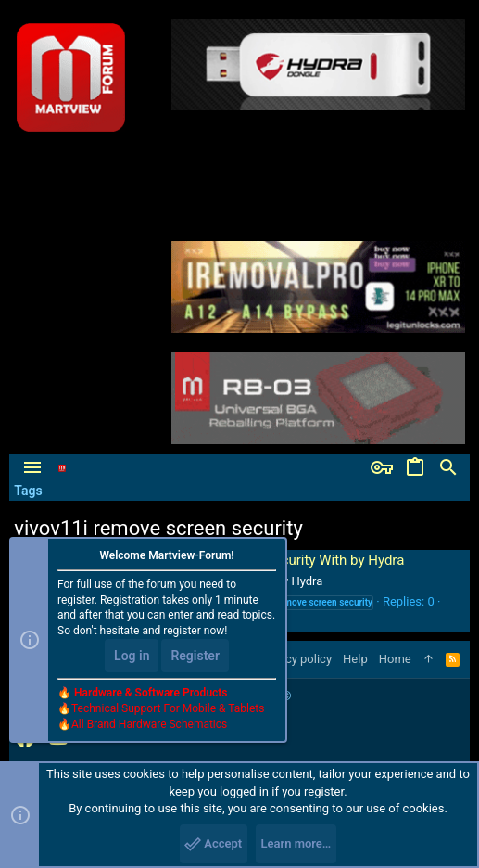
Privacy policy (295, 659)
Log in (132, 656)
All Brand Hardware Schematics (149, 724)
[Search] (448, 468)
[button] (32, 468)
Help (355, 659)
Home (395, 659)
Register (195, 656)
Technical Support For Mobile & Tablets (168, 708)
